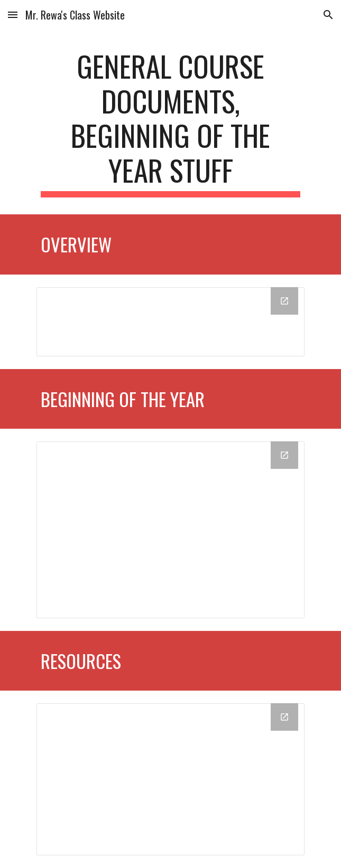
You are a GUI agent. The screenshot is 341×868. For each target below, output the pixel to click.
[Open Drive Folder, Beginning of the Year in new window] (284, 455)
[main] (170, 123)
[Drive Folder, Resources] (170, 779)
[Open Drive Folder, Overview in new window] (284, 301)
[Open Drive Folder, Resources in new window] (284, 717)
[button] (13, 15)
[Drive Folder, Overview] (170, 322)
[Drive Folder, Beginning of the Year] (170, 530)
